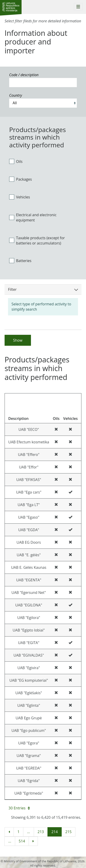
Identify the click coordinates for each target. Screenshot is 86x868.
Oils (16, 161)
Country (16, 95)
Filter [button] (43, 289)
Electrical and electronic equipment (33, 217)
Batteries (20, 261)
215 (68, 832)
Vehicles (20, 197)
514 (22, 841)
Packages (21, 179)
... (29, 832)
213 (41, 832)
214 (54, 832)
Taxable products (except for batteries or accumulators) (37, 240)
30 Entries (19, 808)
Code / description (24, 75)
